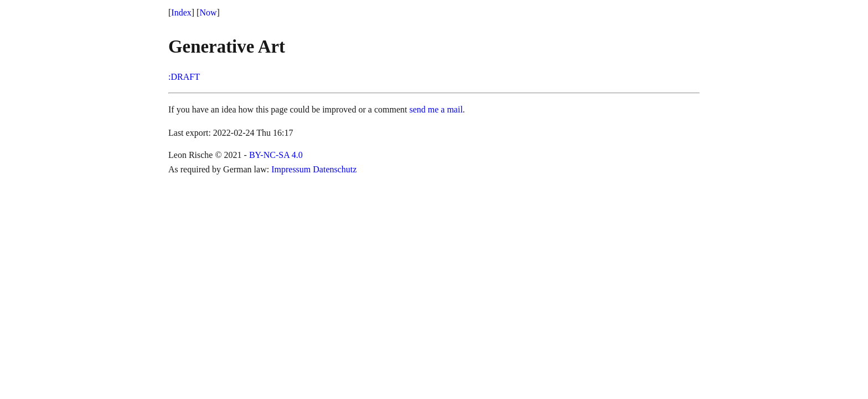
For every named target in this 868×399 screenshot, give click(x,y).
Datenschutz (335, 169)
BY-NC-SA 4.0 (276, 155)
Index (181, 12)
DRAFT (185, 77)
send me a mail (436, 109)
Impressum (291, 169)
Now (208, 12)
